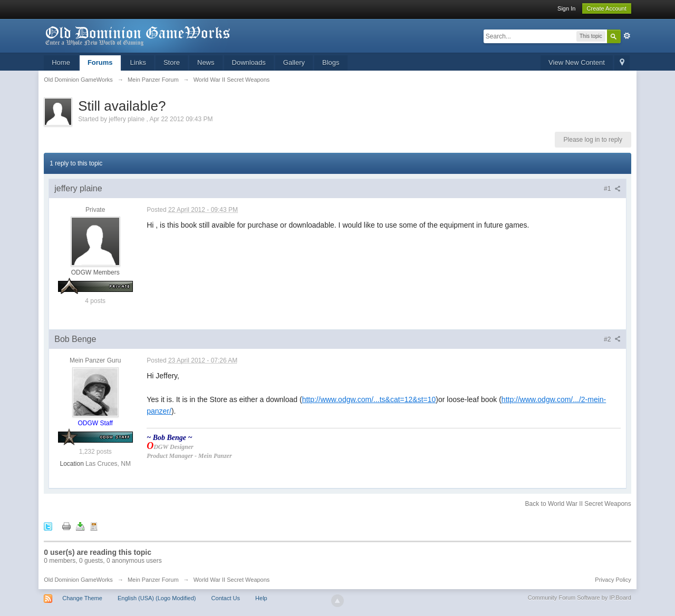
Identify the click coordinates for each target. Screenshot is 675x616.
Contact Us (226, 598)
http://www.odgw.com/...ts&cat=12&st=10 (369, 399)
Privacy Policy (613, 580)
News (206, 62)
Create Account (607, 8)
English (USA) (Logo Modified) (157, 598)
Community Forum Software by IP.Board (580, 598)
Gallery (294, 62)
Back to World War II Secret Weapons (578, 504)
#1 (612, 189)
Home (61, 62)
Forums (100, 62)
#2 (612, 339)
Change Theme (82, 598)
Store (172, 62)
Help (261, 598)
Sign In (566, 8)
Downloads (249, 62)
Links (138, 62)
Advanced (627, 36)
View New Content (577, 62)
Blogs (331, 62)
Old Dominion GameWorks (78, 580)
